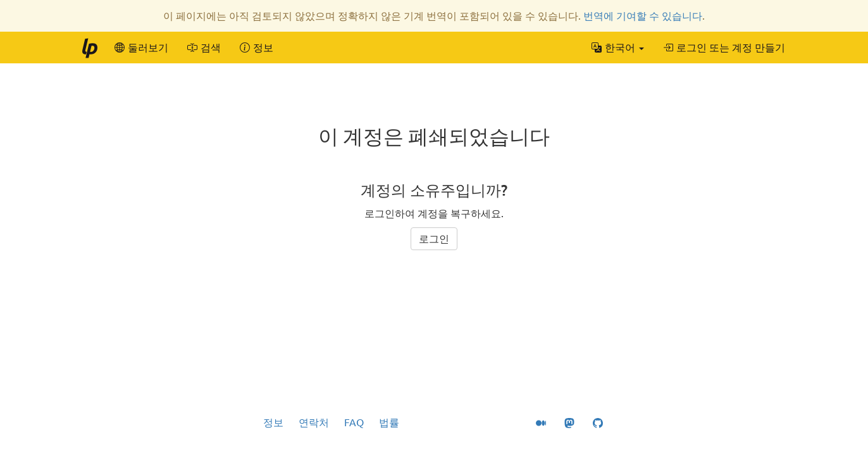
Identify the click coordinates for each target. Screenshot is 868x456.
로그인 (434, 239)
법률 (389, 422)
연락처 (314, 422)
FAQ (354, 422)
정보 (273, 422)
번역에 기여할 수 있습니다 (643, 16)
